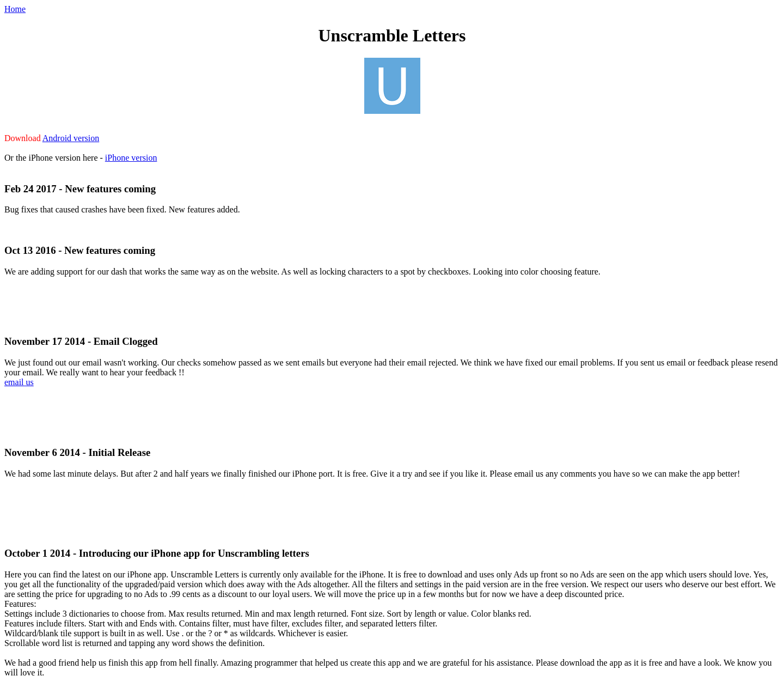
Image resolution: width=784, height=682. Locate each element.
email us (19, 382)
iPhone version (131, 158)
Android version (71, 138)
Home (15, 9)
